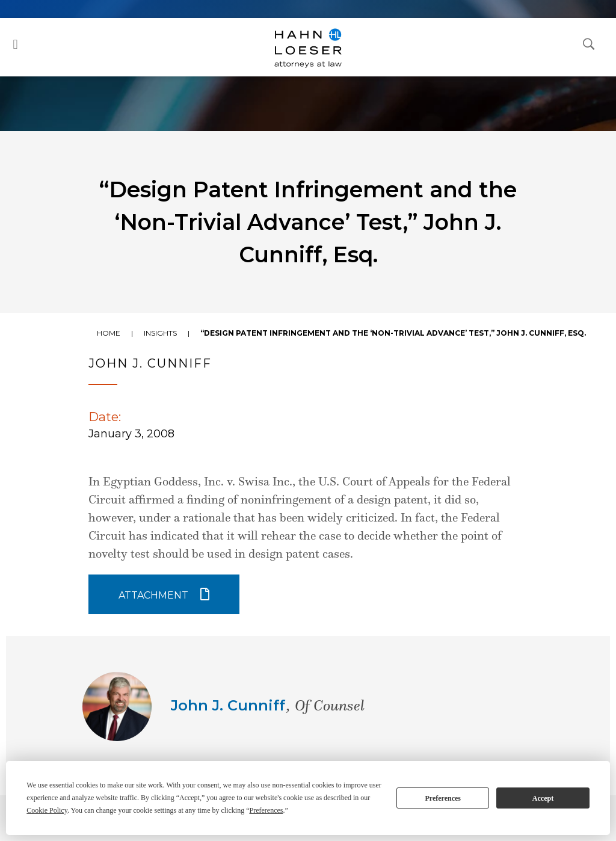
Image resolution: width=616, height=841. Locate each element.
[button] (15, 44)
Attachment (153, 595)
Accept (543, 798)
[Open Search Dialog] (589, 43)
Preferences (443, 798)
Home (109, 333)
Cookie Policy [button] (47, 810)
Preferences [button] (266, 810)
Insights (160, 333)
